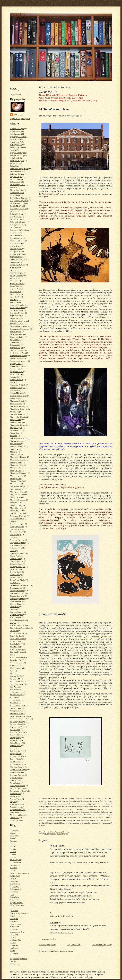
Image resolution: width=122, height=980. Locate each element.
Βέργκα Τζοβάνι (16, 177)
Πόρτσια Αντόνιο (17, 612)
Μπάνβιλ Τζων (16, 470)
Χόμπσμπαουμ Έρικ (18, 810)
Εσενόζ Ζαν (15, 286)
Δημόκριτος (15, 262)
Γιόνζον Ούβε (15, 195)
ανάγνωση (14, 881)
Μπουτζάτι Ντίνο (17, 508)
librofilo (13, 849)
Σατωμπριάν (15, 665)
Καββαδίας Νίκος (17, 315)
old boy (13, 857)
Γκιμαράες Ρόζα (16, 219)
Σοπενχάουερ (15, 700)
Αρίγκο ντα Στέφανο (18, 152)
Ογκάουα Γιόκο (16, 548)
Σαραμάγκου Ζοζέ (17, 657)
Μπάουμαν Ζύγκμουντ (19, 473)
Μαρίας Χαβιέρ (16, 422)
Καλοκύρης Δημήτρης (18, 321)
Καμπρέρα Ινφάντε (17, 323)
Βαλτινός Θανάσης (17, 174)
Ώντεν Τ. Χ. (15, 818)
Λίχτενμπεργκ (15, 390)
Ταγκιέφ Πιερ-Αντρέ (18, 727)
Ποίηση (13, 609)
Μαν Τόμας (14, 412)
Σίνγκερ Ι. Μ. (15, 679)
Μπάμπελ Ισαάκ (16, 468)
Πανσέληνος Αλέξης (18, 580)
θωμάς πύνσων (16, 916)
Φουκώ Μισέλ (15, 772)
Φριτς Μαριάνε (16, 777)
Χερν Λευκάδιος (16, 807)
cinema (13, 833)
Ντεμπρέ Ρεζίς (16, 534)
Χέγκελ (13, 802)
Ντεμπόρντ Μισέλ (17, 532)
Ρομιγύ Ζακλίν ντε (17, 633)
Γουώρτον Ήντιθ (16, 254)
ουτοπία (13, 942)
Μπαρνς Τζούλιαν (17, 476)
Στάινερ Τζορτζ (16, 708)
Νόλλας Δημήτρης (17, 524)
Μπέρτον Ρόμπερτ (17, 494)
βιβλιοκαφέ (14, 886)
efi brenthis (14, 836)
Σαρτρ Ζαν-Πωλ (16, 660)
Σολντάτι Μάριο (16, 692)
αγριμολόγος (15, 876)
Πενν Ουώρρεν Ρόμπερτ (19, 593)
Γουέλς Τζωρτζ (16, 246)
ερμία (12, 908)
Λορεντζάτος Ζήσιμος (18, 396)
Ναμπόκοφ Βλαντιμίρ (18, 516)
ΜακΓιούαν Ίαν (16, 404)
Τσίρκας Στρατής (16, 756)
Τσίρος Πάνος (15, 759)
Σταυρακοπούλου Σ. (18, 713)
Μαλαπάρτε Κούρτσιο (19, 409)
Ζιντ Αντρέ (14, 300)
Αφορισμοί (14, 163)
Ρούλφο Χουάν (16, 641)
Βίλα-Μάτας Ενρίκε (18, 185)
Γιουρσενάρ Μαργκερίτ (19, 201)
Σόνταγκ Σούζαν (16, 695)
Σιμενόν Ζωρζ (15, 676)
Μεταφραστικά (16, 430)
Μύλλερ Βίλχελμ (16, 513)
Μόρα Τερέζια (15, 444)
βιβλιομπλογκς (16, 889)
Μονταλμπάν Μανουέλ (19, 438)
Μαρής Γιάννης (16, 420)
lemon (12, 846)
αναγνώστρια (15, 884)
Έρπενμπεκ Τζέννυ (17, 283)
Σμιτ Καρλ (14, 689)
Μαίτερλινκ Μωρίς (17, 401)
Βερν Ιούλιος (15, 179)
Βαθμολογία (15, 166)
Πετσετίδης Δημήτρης (18, 599)
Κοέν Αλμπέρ (15, 345)
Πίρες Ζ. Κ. (14, 607)
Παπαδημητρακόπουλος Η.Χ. (21, 585)
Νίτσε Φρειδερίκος (17, 518)
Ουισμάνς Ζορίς (16, 564)
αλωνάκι (13, 878)
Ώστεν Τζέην (15, 820)
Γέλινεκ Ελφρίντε (17, 190)
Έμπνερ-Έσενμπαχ (17, 278)
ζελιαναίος (14, 911)
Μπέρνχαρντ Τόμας (17, 492)
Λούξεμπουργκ (16, 398)
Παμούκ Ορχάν (16, 572)
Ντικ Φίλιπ (14, 537)
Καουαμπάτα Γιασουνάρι (20, 329)
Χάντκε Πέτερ (15, 794)
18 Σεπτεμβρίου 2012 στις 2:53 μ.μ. (62, 916)
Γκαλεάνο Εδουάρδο (18, 203)
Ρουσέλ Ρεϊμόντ (16, 644)
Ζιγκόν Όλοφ (15, 294)
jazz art (13, 844)
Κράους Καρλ (15, 364)
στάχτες (13, 961)
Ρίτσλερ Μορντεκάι (18, 625)
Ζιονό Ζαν (14, 302)
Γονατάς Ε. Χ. (15, 243)
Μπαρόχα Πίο (15, 478)
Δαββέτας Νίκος (16, 257)
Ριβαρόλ (13, 623)
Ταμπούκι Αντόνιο (17, 732)
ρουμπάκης (14, 953)
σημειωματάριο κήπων (19, 958)
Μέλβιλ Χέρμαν (16, 428)
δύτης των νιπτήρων (18, 905)
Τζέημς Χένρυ (15, 738)
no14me (13, 854)
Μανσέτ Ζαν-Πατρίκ (18, 417)
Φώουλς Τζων (15, 780)
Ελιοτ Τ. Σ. (14, 270)
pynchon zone (15, 862)
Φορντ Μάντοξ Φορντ (18, 769)
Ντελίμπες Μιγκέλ (17, 526)
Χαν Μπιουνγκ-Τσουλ (18, 791)
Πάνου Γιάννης (16, 575)
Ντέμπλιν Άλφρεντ (17, 529)
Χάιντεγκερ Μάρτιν (18, 786)
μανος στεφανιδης (17, 932)
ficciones (13, 841)
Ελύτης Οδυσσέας (17, 275)
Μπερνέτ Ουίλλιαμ (17, 489)
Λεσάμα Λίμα (15, 377)
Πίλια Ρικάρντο (16, 601)
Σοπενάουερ (15, 697)
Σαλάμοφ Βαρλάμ (17, 649)
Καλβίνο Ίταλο (16, 318)
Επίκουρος (14, 281)
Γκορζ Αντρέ (15, 227)
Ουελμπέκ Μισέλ (17, 561)
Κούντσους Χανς (16, 358)
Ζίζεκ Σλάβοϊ (15, 297)
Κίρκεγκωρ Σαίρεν (17, 337)
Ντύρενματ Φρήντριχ (18, 543)
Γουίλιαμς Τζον (16, 249)
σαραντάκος (15, 956)
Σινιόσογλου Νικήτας (18, 681)
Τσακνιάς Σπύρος (17, 751)
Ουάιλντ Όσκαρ (16, 559)
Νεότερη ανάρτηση (47, 945)
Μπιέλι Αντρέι (15, 497)
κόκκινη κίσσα (16, 924)
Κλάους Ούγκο (16, 342)
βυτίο (12, 894)
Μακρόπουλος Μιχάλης (19, 406)
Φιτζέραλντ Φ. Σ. (17, 764)
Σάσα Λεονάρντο (16, 663)
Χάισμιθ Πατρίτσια (17, 788)
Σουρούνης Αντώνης (18, 705)
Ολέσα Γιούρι (15, 556)
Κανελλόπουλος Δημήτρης (20, 326)
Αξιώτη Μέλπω (16, 144)
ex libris (13, 838)
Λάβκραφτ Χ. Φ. (16, 372)
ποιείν (12, 950)
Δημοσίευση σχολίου (49, 939)
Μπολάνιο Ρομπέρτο (18, 500)
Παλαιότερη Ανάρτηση (102, 945)
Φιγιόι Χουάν (15, 761)
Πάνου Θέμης (15, 577)
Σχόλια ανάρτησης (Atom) (63, 951)
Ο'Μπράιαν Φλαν (17, 545)
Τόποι (12, 748)
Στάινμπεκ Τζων (16, 711)
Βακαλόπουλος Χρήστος (19, 169)
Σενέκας (13, 673)
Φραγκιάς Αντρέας (17, 775)
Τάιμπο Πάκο (15, 729)
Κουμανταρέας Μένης (19, 356)
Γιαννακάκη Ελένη (17, 193)
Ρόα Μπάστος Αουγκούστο (20, 628)
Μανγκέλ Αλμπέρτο (18, 414)
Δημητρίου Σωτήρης (18, 259)
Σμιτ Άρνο (14, 687)
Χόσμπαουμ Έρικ (17, 812)
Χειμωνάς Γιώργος (17, 804)
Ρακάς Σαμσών (16, 617)
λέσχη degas (15, 926)
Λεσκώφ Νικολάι (17, 380)
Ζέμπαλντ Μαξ (16, 291)
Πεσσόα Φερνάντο (17, 596)
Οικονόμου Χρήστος (18, 553)
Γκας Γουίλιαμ (16, 217)
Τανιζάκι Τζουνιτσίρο (18, 735)
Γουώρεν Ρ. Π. (15, 251)
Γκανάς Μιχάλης (16, 206)
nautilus (18, 15)
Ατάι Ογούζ (15, 158)
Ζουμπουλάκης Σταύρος (19, 305)
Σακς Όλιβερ (15, 647)
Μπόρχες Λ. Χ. (16, 502)
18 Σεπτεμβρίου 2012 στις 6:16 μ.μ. (62, 933)
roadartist (14, 868)
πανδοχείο (14, 945)
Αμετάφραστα (15, 134)
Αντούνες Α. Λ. (16, 142)
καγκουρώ (14, 921)
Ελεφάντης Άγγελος (18, 265)
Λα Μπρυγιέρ (15, 369)
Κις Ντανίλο (15, 339)
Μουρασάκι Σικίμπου (18, 460)
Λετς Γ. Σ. (14, 382)
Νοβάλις (13, 521)
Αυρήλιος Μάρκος (17, 161)
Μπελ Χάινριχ (15, 484)
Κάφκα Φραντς (16, 331)
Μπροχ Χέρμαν (16, 510)
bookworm (14, 830)
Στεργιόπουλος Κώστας (19, 716)
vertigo (13, 870)
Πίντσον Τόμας (16, 604)
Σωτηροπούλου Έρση (18, 724)
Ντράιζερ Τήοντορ (17, 540)
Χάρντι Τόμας (15, 796)
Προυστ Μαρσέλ (16, 615)
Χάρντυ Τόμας (16, 799)
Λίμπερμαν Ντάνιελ (18, 385)
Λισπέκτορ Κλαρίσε (18, 388)
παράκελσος (15, 948)
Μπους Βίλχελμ (16, 505)
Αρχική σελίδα (16, 94)
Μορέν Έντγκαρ (16, 449)
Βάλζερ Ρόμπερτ (16, 171)
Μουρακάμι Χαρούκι (18, 457)
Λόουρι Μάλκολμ (17, 393)
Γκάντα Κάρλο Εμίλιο (18, 209)
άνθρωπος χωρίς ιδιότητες (20, 873)
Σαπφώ (13, 655)
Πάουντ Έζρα (15, 583)
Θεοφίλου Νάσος (17, 310)
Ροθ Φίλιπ (14, 631)
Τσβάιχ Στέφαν (16, 754)
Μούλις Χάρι (15, 454)
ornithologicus (16, 860)
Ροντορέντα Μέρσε (17, 639)
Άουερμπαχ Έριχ (16, 147)
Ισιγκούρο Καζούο (17, 313)
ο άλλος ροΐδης (16, 940)
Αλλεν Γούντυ (15, 131)
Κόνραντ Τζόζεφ (16, 347)
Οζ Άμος (13, 551)
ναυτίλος (18, 114)
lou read (13, 852)
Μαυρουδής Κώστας (18, 425)
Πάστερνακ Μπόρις (18, 590)
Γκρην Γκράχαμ (16, 238)
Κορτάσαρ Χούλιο (17, 350)
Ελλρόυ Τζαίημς (16, 273)
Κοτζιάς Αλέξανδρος (18, 353)
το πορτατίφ (15, 964)
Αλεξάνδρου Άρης (17, 129)
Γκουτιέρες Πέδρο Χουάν (20, 230)
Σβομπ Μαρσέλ (16, 668)
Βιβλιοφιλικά (15, 182)
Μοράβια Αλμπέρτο (18, 446)
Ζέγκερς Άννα (15, 289)
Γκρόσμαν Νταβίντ (17, 241)
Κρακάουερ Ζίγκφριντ (19, 361)
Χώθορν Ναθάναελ (17, 815)
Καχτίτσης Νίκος (16, 334)
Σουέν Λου (14, 703)
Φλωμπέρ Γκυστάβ (17, 767)
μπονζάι (13, 937)
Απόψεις (13, 150)
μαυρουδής (14, 934)
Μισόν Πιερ (15, 433)
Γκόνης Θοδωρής (17, 225)
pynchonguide (15, 865)
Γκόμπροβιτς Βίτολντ (18, 222)
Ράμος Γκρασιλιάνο (18, 620)
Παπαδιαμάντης (16, 588)
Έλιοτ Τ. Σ (14, 267)
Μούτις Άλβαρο (16, 462)
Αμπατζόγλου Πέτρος (18, 137)
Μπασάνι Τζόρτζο (17, 481)
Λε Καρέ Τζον (15, 374)
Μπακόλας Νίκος (17, 465)
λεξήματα (14, 929)
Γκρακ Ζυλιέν (15, 233)
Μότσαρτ (14, 452)
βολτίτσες (14, 892)
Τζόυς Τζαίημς (16, 743)
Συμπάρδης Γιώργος (18, 721)
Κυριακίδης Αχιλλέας (18, 366)
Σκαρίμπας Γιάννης (17, 684)
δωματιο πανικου (16, 902)
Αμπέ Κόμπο (15, 139)
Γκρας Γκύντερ (16, 235)
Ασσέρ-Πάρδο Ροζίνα (18, 155)
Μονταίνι (14, 436)
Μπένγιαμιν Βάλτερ (18, 486)
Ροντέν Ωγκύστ (16, 636)
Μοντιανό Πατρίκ (17, 441)
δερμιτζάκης (15, 897)
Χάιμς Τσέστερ (16, 783)
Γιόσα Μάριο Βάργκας (19, 198)
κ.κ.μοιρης (14, 919)
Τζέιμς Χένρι (15, 740)
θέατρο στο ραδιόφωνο (19, 913)
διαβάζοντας (15, 900)
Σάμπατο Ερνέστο (17, 652)
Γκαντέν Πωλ (15, 211)
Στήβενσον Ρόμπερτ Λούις (20, 719)
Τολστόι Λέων (15, 746)
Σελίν (12, 671)
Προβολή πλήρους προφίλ (20, 119)
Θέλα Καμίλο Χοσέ (18, 308)
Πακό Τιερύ (15, 569)
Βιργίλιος (14, 187)
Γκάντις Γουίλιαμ (17, 214)
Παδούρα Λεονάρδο (18, 567)
